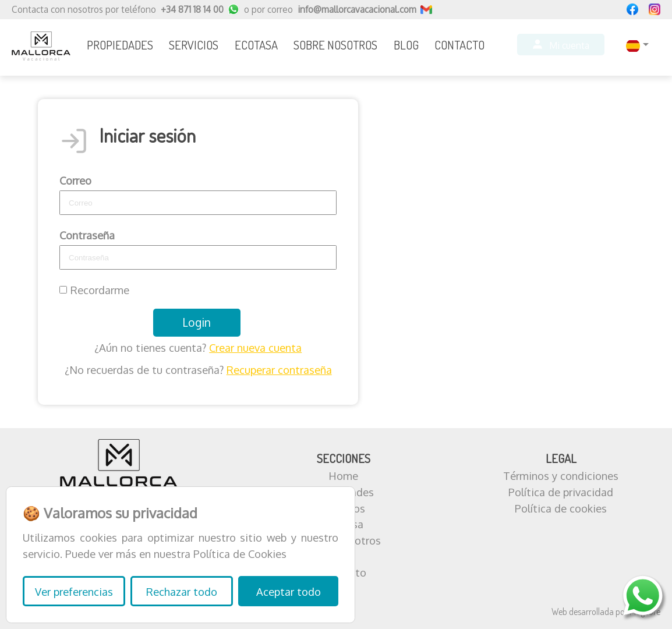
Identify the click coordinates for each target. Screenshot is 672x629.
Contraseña (87, 235)
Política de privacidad (561, 492)
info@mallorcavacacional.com (357, 9)
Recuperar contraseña (279, 370)
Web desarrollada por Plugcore (606, 612)
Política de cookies (561, 508)
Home (343, 476)
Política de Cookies (240, 554)
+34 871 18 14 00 (192, 9)
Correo (75, 180)
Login (197, 322)
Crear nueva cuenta (255, 347)
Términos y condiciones (561, 476)
